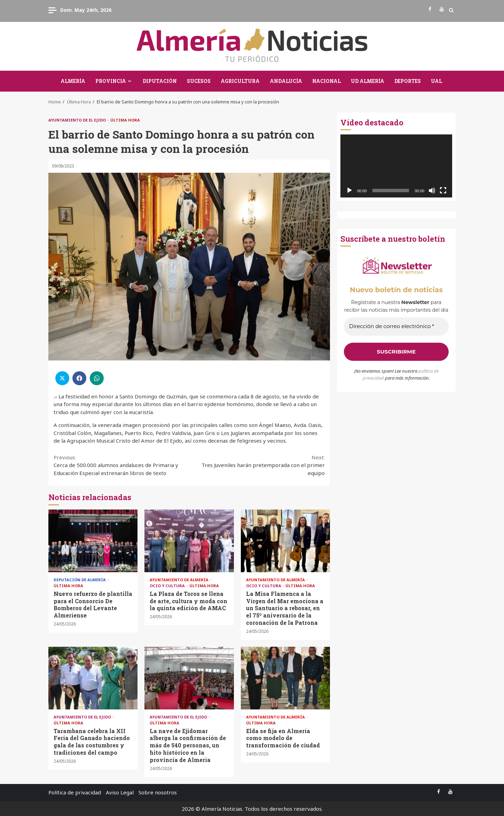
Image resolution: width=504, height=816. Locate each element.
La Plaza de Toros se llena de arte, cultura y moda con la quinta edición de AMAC (189, 541)
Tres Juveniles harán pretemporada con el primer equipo (257, 465)
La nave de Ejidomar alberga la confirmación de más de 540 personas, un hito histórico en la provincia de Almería (189, 678)
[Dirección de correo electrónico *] (396, 327)
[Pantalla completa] (443, 191)
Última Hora (125, 120)
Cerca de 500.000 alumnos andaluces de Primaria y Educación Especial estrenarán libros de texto (121, 465)
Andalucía (286, 81)
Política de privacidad (75, 792)
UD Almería (368, 81)
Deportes (408, 81)
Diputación (160, 81)
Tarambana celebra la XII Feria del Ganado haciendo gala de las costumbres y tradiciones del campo (93, 678)
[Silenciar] (432, 191)
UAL (436, 81)
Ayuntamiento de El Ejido (78, 120)
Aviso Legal (120, 792)
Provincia (111, 81)
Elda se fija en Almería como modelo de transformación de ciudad (285, 678)
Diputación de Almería (80, 580)
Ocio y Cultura (168, 586)
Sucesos (199, 81)
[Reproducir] (349, 191)
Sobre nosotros (158, 792)
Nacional (326, 81)
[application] (396, 166)
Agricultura (240, 81)
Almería (73, 81)
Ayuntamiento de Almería (180, 580)
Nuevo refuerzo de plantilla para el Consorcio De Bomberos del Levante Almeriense (93, 541)
